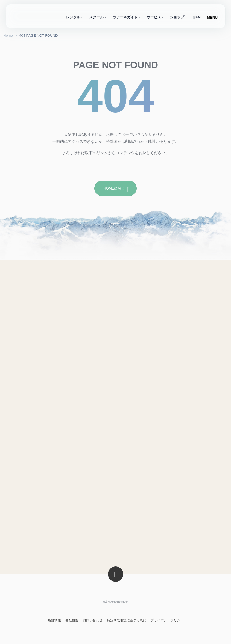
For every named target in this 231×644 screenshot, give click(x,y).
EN (197, 17)
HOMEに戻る (116, 188)
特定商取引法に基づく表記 (127, 620)
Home (8, 35)
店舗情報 (54, 620)
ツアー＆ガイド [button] (125, 17)
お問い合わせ (93, 620)
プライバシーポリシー (167, 620)
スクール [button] (97, 17)
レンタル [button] (73, 17)
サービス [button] (154, 17)
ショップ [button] (177, 17)
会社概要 (72, 620)
